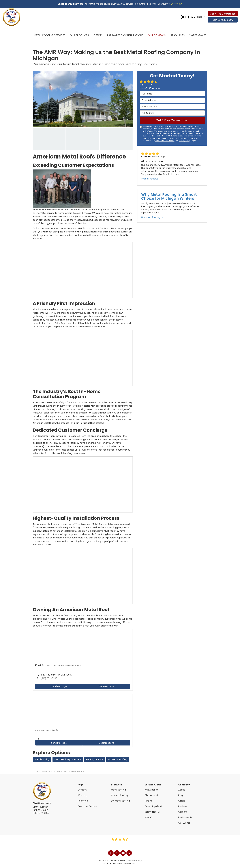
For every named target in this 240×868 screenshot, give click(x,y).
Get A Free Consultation (223, 14)
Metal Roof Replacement (68, 759)
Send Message (59, 686)
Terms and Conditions (165, 141)
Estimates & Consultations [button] (125, 35)
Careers (183, 812)
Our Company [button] (157, 35)
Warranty (83, 795)
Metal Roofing (42, 759)
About (182, 790)
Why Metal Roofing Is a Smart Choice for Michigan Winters (169, 196)
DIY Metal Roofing (118, 759)
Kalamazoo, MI (152, 812)
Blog (181, 795)
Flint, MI (148, 801)
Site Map (138, 860)
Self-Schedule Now (223, 20)
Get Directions (106, 686)
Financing (83, 801)
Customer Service (87, 806)
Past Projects (185, 817)
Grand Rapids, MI (153, 806)
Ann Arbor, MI (152, 790)
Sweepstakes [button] (198, 35)
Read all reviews (150, 179)
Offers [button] (98, 35)
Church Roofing (119, 795)
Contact (82, 790)
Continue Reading (152, 217)
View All (149, 817)
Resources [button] (178, 35)
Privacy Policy (185, 141)
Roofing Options (95, 759)
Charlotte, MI (151, 795)
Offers (182, 801)
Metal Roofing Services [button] (50, 35)
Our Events (184, 823)
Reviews (183, 806)
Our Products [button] (79, 35)
